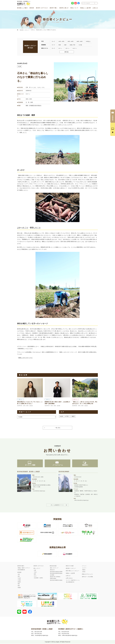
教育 (35, 574)
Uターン (74, 48)
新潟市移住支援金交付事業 (56, 572)
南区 (19, 584)
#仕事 (19, 66)
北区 (19, 575)
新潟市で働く (54, 8)
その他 (79, 45)
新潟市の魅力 (21, 566)
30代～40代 (69, 41)
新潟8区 (32, 8)
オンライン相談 (30, 465)
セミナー (84, 568)
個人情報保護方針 (70, 582)
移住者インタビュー (25, 30)
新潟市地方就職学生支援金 (56, 580)
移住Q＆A (52, 570)
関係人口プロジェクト (88, 574)
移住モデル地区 (70, 566)
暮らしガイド (37, 568)
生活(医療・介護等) (38, 578)
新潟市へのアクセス (42, 8)
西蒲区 (19, 588)
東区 (19, 576)
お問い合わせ (69, 578)
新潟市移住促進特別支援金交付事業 (56, 574)
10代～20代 (60, 41)
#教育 (73, 416)
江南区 (19, 580)
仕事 (35, 571)
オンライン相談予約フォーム (73, 580)
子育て (35, 572)
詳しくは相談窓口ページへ (58, 505)
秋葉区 (19, 582)
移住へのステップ (54, 568)
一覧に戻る (58, 428)
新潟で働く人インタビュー (73, 571)
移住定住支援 (53, 566)
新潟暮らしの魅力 (22, 8)
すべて (52, 41)
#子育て (67, 416)
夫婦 (64, 45)
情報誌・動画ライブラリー (24, 568)
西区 (19, 586)
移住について (74, 8)
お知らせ (95, 8)
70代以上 (87, 41)
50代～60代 (79, 41)
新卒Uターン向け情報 (87, 577)
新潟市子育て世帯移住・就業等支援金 (56, 578)
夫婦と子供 (71, 45)
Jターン (66, 48)
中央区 (19, 578)
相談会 (84, 570)
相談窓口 (85, 465)
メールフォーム (58, 465)
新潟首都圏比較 (21, 570)
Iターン (59, 48)
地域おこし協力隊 (85, 8)
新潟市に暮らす (64, 8)
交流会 (84, 572)
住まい (35, 576)
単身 (59, 45)
